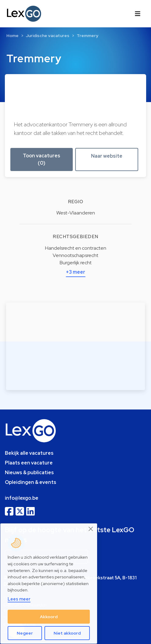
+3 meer (76, 272)
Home (12, 36)
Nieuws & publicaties (29, 473)
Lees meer (19, 599)
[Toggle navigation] (138, 14)
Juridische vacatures (48, 36)
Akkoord (49, 617)
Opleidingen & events (31, 482)
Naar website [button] (107, 156)
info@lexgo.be (22, 498)
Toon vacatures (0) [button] (42, 159)
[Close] (91, 529)
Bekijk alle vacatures (29, 453)
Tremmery (88, 36)
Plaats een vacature (29, 463)
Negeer (25, 633)
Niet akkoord (67, 633)
